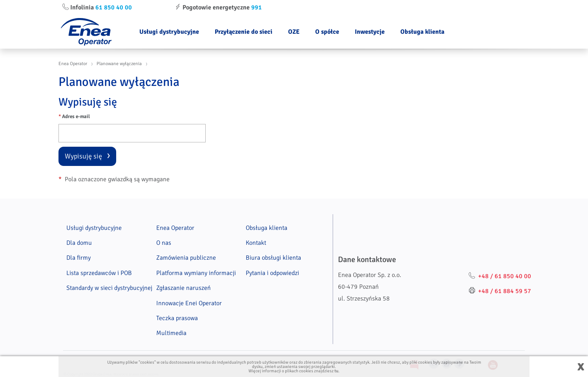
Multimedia (171, 333)
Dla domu (79, 243)
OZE (294, 32)
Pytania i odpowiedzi (272, 273)
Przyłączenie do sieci (244, 32)
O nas (164, 243)
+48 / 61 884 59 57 (505, 291)
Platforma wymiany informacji (196, 273)
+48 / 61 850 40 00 (505, 276)
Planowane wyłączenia (119, 64)
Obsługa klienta (422, 32)
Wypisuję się (83, 156)
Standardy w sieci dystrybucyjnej (109, 288)
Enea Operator (73, 64)
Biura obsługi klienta (273, 258)
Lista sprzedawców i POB (99, 273)
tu (336, 371)
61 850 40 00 (114, 7)
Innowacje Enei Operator (189, 303)
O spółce (327, 32)
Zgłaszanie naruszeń (184, 288)
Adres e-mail (74, 117)
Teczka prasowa (177, 318)
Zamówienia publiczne (186, 258)
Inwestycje (370, 32)
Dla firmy (79, 258)
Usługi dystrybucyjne (169, 32)
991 (257, 7)
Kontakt (256, 243)
